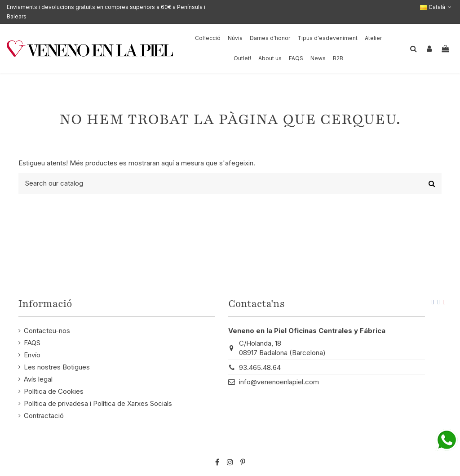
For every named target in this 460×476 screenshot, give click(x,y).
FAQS (32, 343)
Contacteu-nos (47, 331)
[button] (270, 59)
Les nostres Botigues (57, 367)
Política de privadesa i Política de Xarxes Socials (98, 403)
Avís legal (38, 379)
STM (423, 447)
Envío (32, 355)
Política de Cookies (54, 391)
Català (437, 7)
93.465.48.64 (260, 367)
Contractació (44, 416)
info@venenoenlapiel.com (279, 382)
